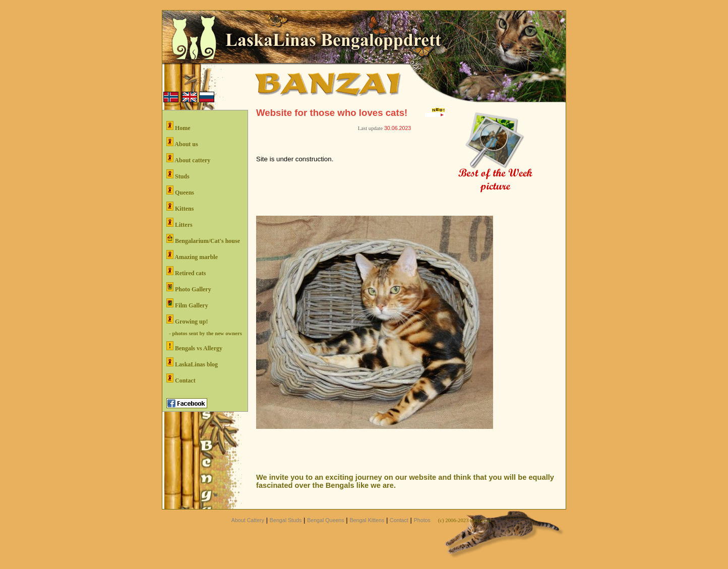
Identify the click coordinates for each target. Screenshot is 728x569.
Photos (422, 520)
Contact (181, 379)
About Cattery (248, 520)
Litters (179, 223)
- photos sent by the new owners (204, 333)
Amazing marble (192, 255)
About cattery (188, 159)
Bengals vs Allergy (194, 346)
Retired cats (186, 271)
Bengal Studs (286, 520)
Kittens (180, 207)
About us (182, 142)
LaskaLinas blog (192, 363)
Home (178, 126)
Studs (178, 175)
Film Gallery (187, 304)
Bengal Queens (325, 520)
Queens (180, 191)
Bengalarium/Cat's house (203, 239)
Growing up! (187, 320)
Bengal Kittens (367, 520)
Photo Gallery (189, 288)
